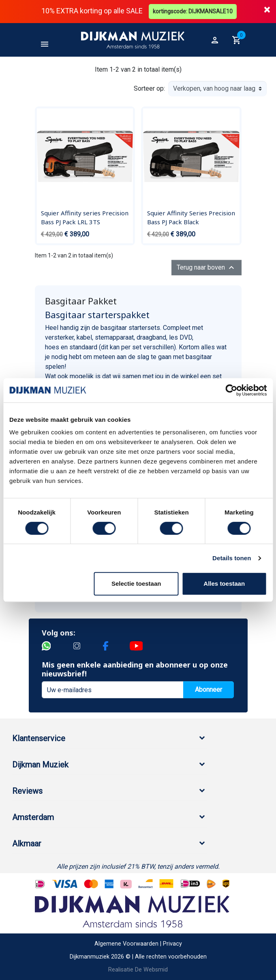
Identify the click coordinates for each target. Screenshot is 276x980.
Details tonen (232, 558)
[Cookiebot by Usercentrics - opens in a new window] (231, 390)
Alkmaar (27, 844)
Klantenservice (39, 738)
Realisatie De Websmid (138, 970)
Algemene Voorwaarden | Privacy (138, 944)
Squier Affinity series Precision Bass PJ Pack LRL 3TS (85, 217)
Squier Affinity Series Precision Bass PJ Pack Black (191, 217)
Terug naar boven (206, 268)
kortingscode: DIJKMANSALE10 (193, 11)
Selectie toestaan (136, 584)
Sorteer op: (149, 88)
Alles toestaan (224, 584)
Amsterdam (33, 817)
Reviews (27, 791)
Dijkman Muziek (40, 765)
